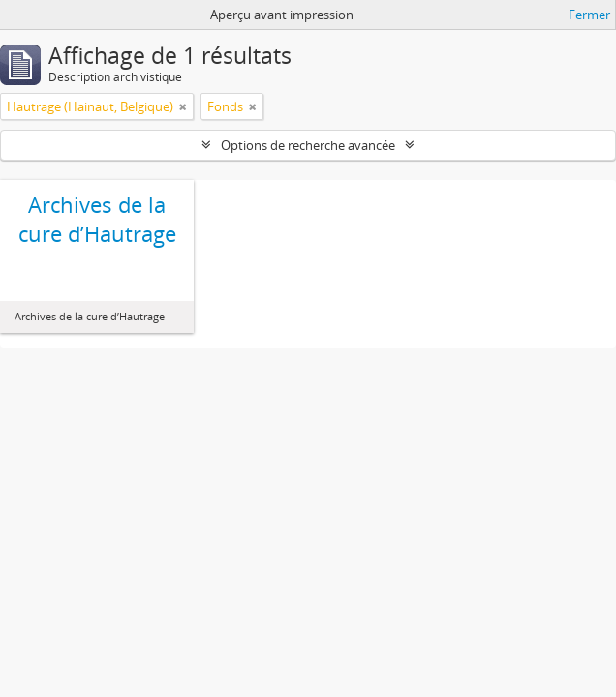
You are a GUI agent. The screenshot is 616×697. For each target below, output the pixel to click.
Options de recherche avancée (308, 145)
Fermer (589, 15)
